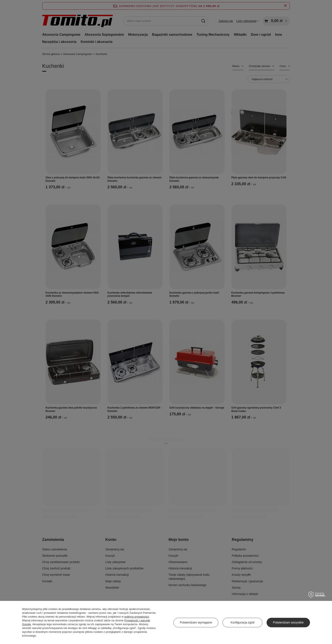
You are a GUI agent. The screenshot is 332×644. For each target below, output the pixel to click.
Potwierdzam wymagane (196, 622)
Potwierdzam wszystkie (288, 622)
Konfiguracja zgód (242, 622)
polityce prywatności (137, 617)
